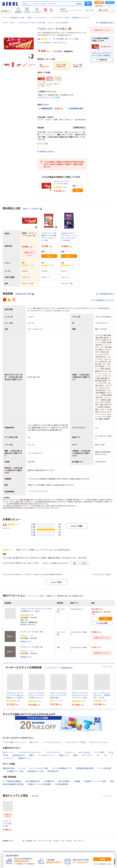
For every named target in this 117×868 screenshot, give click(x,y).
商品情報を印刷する (105, 23)
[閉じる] (114, 852)
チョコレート (70, 752)
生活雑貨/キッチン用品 (15, 771)
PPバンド (81, 841)
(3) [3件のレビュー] (61, 701)
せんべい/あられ (85, 752)
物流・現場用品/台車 (33, 781)
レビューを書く (72, 39)
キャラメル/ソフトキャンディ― (30, 752)
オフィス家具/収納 (104, 768)
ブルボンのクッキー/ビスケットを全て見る (32, 23)
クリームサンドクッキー (52, 742)
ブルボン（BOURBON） (62, 23)
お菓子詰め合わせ (19, 755)
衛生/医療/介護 (53, 771)
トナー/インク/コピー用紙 (39, 768)
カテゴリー (6, 11)
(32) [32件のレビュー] (83, 701)
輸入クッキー (35, 742)
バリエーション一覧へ (36, 596)
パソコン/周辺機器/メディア (62, 768)
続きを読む (83, 558)
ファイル (22, 768)
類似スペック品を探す (32, 209)
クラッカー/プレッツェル (98, 742)
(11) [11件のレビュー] (40, 701)
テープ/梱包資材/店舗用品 (12, 781)
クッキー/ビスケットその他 (60, 18)
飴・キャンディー (9, 752)
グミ (98, 755)
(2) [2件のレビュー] (53, 265)
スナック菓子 (100, 752)
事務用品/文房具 (9, 768)
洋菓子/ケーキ (64, 755)
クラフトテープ (42, 841)
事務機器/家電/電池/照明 (85, 768)
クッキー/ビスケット (42, 18)
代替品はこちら (26, 642)
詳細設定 (79, 4)
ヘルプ (111, 6)
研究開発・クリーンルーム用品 (95, 781)
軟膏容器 (29, 841)
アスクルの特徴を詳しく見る (102, 864)
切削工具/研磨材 (64, 781)
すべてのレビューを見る (102, 574)
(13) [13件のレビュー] (65, 187)
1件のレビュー (7, 528)
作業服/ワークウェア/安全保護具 (40, 784)
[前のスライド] (3, 65)
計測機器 (77, 781)
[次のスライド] (34, 65)
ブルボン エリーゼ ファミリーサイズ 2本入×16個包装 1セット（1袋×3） (62, 183)
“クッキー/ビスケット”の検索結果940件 (59, 668)
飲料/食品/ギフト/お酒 (17, 18)
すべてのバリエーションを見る (49, 97)
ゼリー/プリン (87, 755)
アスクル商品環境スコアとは (102, 300)
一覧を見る (35, 796)
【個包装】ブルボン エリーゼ (80, 18)
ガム (105, 755)
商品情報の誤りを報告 (25, 294)
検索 (88, 4)
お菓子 (30, 18)
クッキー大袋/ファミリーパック (14, 742)
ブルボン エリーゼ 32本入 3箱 (31, 632)
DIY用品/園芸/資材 (62, 784)
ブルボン (12, 23)
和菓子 (76, 755)
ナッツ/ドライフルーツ (47, 755)
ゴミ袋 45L (69, 841)
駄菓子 (32, 755)
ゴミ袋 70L (56, 841)
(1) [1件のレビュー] (33, 265)
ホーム (5, 18)
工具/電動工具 (49, 781)
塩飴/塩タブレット (25, 758)
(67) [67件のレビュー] (105, 701)
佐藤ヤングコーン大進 (24, 550)
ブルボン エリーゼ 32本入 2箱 (7, 824)
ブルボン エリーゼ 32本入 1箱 (31, 647)
